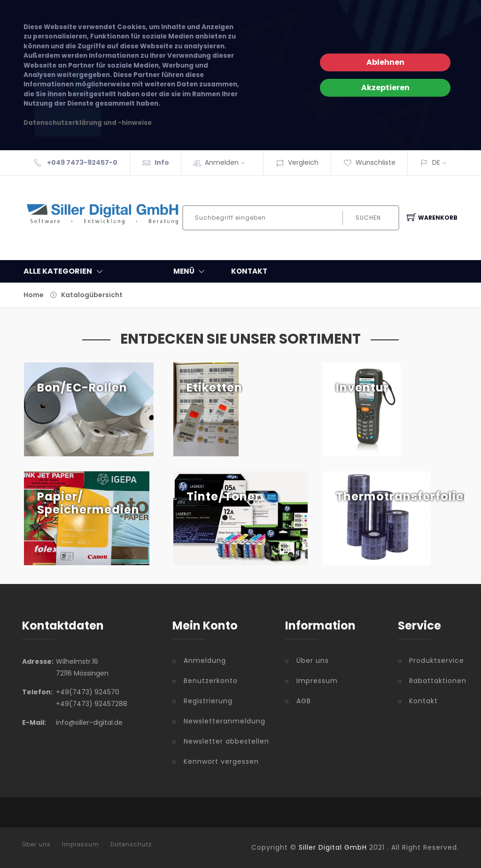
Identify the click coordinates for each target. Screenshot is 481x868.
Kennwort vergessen (221, 761)
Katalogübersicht (92, 295)
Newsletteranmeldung (225, 721)
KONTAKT (249, 271)
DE (436, 162)
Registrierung (208, 701)
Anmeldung (205, 661)
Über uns (313, 661)
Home (34, 295)
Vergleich (297, 162)
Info (162, 162)
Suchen (368, 218)
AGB (304, 701)
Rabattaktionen (434, 681)
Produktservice (434, 661)
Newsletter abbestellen (226, 741)
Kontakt (423, 701)
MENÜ (191, 271)
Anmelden (228, 162)
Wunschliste (369, 162)
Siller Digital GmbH (333, 847)
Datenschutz (131, 845)
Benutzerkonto (211, 681)
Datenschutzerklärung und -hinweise (88, 123)
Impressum (317, 681)
